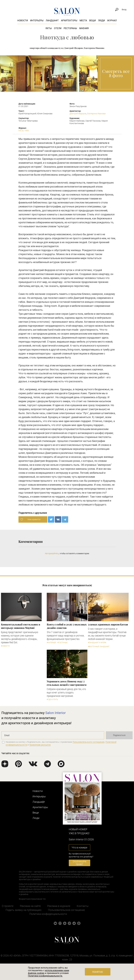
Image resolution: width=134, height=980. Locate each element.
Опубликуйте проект (80, 863)
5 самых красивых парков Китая (108, 624)
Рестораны (70, 28)
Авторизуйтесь (52, 553)
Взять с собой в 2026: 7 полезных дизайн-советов (67, 626)
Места (83, 21)
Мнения (84, 28)
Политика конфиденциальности (48, 914)
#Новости (5, 646)
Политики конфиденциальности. (45, 976)
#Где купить (52, 700)
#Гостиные (62, 643)
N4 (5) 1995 (24, 131)
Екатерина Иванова (96, 114)
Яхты (49, 28)
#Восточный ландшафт (99, 647)
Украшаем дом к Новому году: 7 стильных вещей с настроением (67, 683)
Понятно (98, 972)
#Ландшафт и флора (97, 643)
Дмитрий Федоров (78, 114)
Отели (58, 28)
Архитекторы (69, 21)
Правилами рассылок (40, 745)
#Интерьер (51, 643)
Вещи (93, 21)
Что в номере (79, 847)
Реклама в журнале (59, 906)
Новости (23, 21)
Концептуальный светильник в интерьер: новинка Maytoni (21, 626)
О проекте (8, 906)
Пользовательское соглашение (66, 910)
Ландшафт (52, 21)
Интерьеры (37, 21)
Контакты (83, 906)
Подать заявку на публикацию (24, 910)
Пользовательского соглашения (89, 742)
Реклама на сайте (30, 906)
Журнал (112, 21)
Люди (101, 21)
